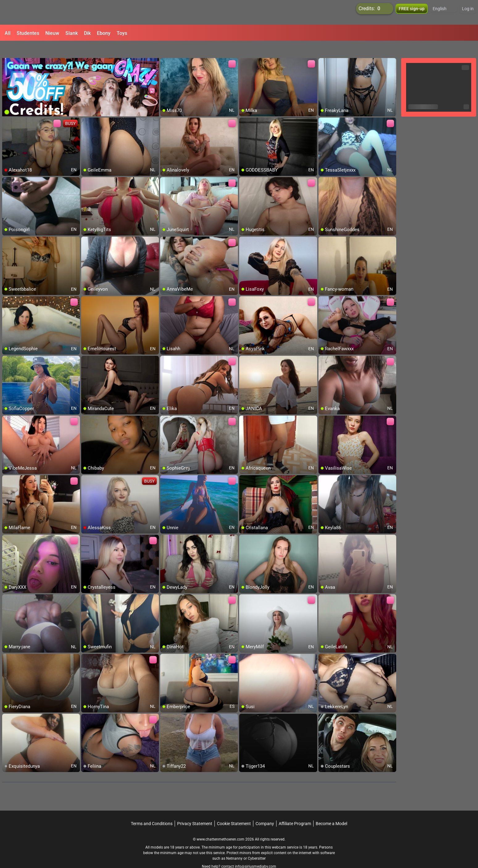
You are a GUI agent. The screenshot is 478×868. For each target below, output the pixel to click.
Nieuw (52, 33)
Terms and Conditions (152, 810)
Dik (87, 33)
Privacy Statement (195, 810)
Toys (122, 33)
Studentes (28, 33)
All (8, 33)
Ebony (104, 33)
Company (265, 810)
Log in (468, 12)
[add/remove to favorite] (165, 49)
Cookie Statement (234, 810)
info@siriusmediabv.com (256, 853)
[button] (444, 12)
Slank (72, 33)
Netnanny (235, 845)
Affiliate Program (295, 810)
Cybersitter (257, 845)
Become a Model (331, 810)
